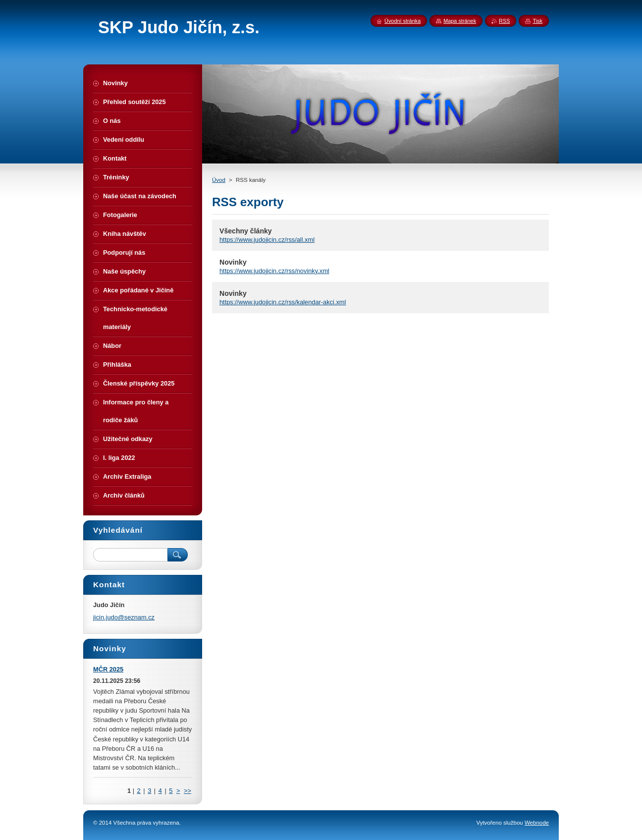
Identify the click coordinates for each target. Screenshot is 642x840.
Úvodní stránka (402, 21)
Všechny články (246, 231)
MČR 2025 (108, 669)
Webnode (537, 823)
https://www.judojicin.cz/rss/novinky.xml (274, 271)
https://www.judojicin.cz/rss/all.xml (267, 240)
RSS (504, 21)
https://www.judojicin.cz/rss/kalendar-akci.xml (283, 302)
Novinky (233, 262)
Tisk (537, 21)
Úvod (219, 180)
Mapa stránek (460, 21)
